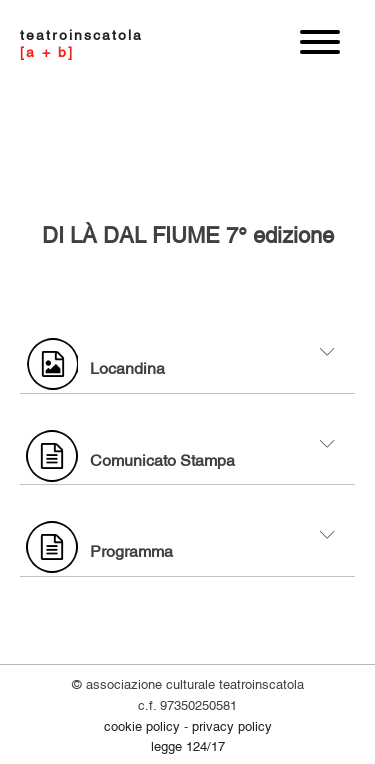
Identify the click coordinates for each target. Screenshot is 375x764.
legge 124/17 (188, 745)
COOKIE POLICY (142, 725)
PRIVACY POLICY (232, 725)
